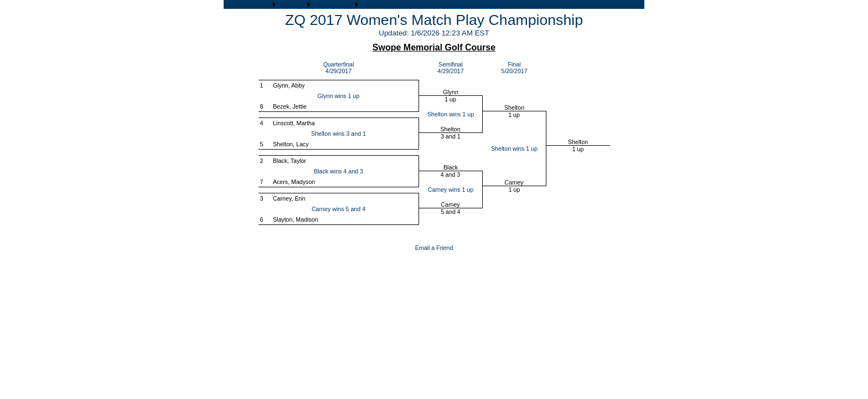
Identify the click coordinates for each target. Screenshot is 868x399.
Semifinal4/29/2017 (450, 68)
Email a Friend (434, 248)
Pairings (293, 4)
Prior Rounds (334, 4)
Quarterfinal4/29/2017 (339, 68)
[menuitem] (235, 4)
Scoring (260, 4)
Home (235, 4)
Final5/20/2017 (514, 68)
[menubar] (292, 4)
